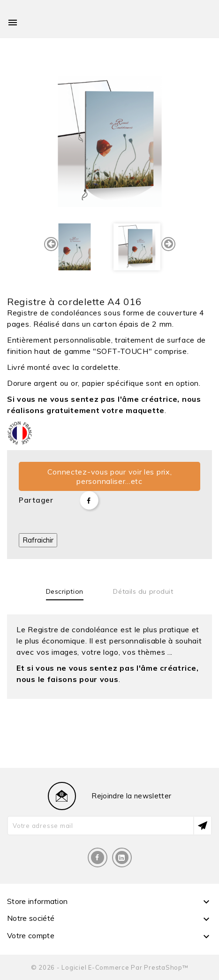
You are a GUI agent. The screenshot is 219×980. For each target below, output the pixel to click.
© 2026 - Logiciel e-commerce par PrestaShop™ (110, 967)
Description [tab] (65, 591)
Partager (89, 500)
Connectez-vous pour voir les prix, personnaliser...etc (110, 476)
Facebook (98, 857)
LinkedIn (122, 857)
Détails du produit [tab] (143, 591)
